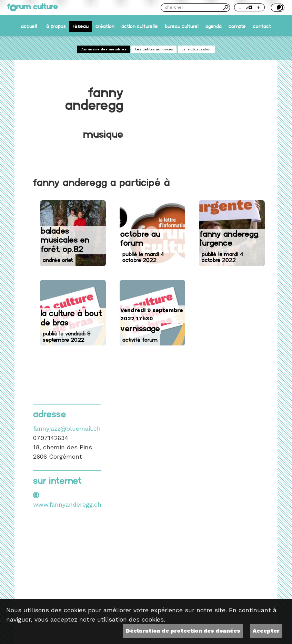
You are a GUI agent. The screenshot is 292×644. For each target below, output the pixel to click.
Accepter (266, 631)
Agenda (214, 26)
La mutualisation (197, 49)
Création (105, 26)
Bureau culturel (182, 26)
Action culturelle (140, 26)
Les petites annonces (154, 49)
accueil (29, 26)
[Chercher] (191, 8)
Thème (277, 8)
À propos (56, 26)
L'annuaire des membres (103, 49)
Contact (262, 26)
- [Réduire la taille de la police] (240, 7)
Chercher (226, 8)
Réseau (81, 26)
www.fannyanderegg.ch (67, 504)
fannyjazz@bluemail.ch (67, 428)
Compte (237, 26)
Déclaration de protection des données (183, 631)
